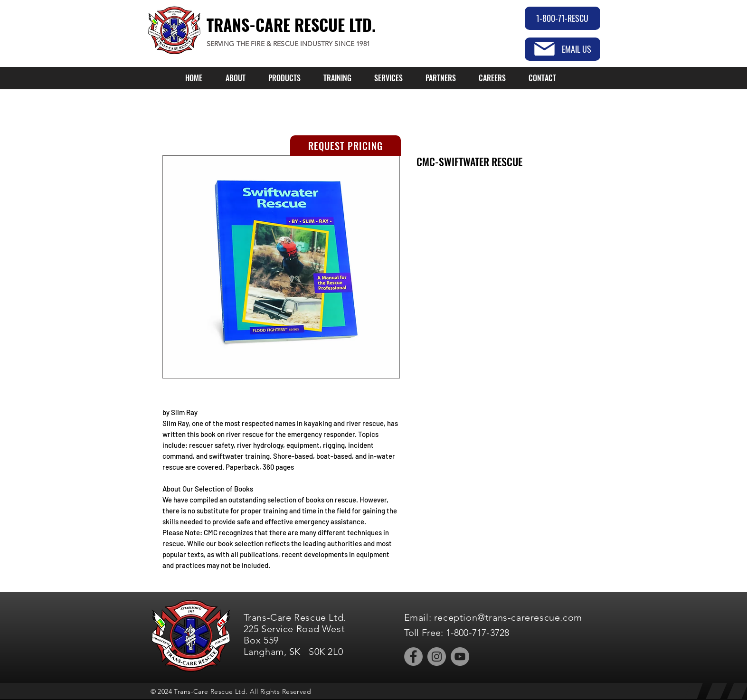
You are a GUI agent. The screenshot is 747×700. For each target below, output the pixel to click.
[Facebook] (413, 657)
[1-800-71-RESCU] (563, 18)
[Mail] (544, 49)
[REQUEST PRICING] (345, 146)
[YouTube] (460, 657)
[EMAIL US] (563, 49)
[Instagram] (437, 657)
